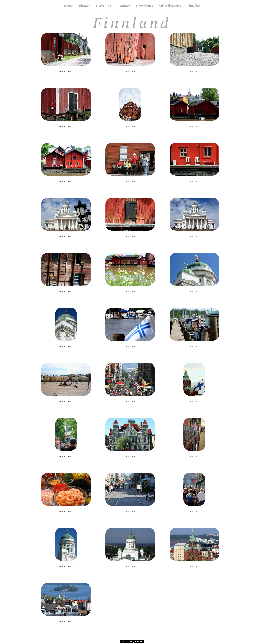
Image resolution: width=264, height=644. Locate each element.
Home (68, 6)
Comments (144, 6)
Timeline (194, 6)
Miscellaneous (170, 6)
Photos (84, 6)
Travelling (103, 6)
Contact (124, 6)
